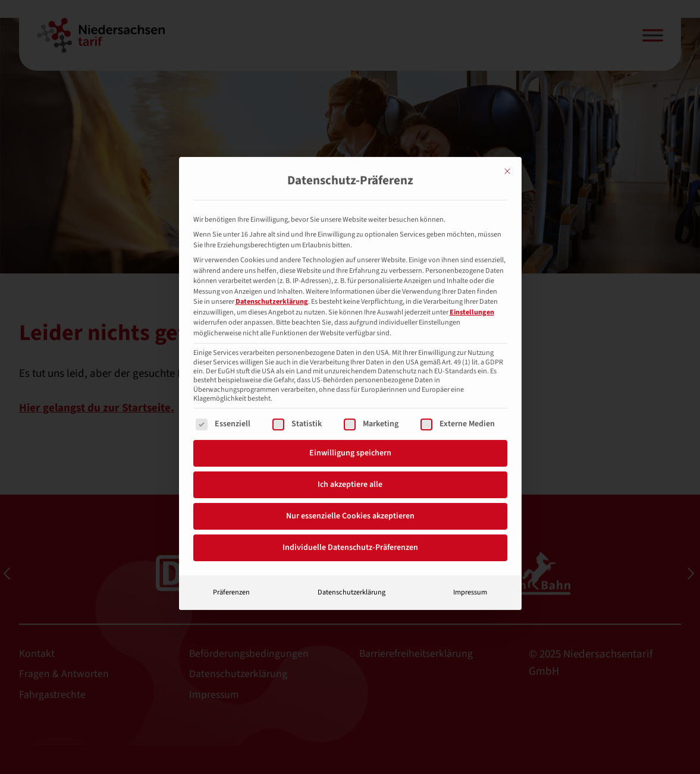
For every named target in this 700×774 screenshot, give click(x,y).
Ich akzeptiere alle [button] (350, 458)
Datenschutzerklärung (272, 275)
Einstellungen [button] (472, 285)
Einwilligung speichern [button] (350, 426)
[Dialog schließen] (507, 144)
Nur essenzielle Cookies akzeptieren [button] (350, 489)
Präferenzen (231, 565)
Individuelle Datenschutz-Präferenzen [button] (350, 521)
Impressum (470, 565)
